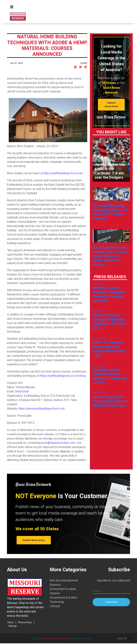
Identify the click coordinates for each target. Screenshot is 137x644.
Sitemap (13, 626)
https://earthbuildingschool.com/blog (63, 376)
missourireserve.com (55, 638)
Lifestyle (55, 606)
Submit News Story (111, 104)
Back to (124, 638)
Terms (10, 622)
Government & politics (64, 597)
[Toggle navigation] (12, 7)
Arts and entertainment (64, 580)
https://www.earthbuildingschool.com (41, 408)
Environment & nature (63, 589)
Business (55, 585)
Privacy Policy (25, 622)
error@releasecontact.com (59, 443)
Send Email (22, 391)
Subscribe (111, 602)
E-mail (96, 591)
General (55, 593)
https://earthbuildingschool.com (63, 173)
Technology (57, 602)
